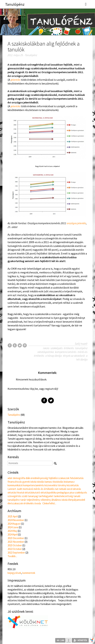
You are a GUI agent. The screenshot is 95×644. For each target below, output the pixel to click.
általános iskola (59, 500)
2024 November (16, 520)
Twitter (51, 400)
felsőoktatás (77, 478)
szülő (25, 496)
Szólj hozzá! (81, 344)
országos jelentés (76, 223)
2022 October (15, 549)
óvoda (38, 503)
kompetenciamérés (66, 352)
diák (28, 478)
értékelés (69, 348)
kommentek (29, 573)
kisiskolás (58, 482)
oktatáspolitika (46, 352)
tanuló (77, 496)
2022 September (16, 553)
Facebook (44, 400)
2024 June (13, 527)
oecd (70, 489)
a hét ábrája (82, 358)
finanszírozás (15, 482)
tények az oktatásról (74, 356)
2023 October (15, 545)
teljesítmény (33, 500)
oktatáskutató (32, 493)
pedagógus (63, 493)
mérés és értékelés (44, 489)
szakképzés (57, 348)
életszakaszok (15, 503)
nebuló (63, 489)
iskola (46, 348)
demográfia (19, 478)
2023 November (16, 542)
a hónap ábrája (54, 356)
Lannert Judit (15, 489)
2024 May (12, 531)
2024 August (14, 524)
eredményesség (39, 478)
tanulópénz (81, 348)
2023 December (16, 538)
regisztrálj (51, 389)
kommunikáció (15, 485)
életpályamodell (77, 500)
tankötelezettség (63, 496)
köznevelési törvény (55, 485)
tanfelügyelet (46, 496)
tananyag (33, 496)
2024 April (13, 534)
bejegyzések (14, 573)
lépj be (34, 389)
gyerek (26, 482)
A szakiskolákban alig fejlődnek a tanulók (44, 47)
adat (10, 478)
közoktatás (73, 485)
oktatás (77, 489)
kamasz (49, 482)
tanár (23, 500)
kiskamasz (69, 482)
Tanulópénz (15, 4)
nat (57, 489)
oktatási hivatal (16, 493)
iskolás (41, 482)
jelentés (16, 80)
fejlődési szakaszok (59, 478)
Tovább (12, 556)
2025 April (13, 516)
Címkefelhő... (49, 503)
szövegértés (14, 496)
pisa (72, 493)
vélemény (46, 500)
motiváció (28, 489)
